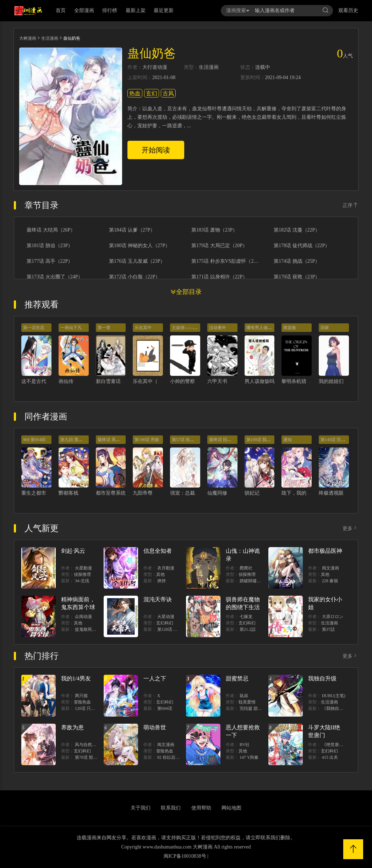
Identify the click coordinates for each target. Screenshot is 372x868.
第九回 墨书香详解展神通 (84, 440)
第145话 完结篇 (335, 440)
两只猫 (81, 696)
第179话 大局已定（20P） (219, 246)
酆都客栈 (69, 493)
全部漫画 (84, 10)
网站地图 (231, 808)
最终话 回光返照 (225, 440)
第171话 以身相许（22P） (219, 277)
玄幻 (152, 93)
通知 (288, 440)
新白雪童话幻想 (113, 381)
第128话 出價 (169, 629)
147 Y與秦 (249, 757)
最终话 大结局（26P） (51, 230)
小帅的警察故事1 (189, 381)
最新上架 (136, 10)
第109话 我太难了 (263, 440)
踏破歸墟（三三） (257, 581)
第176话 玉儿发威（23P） (137, 261)
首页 (61, 10)
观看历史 (348, 10)
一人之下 (155, 678)
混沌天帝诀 (158, 599)
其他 (160, 574)
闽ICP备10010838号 (185, 856)
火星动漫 (166, 617)
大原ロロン (333, 617)
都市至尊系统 (111, 493)
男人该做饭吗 (259, 381)
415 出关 (330, 757)
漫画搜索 (238, 10)
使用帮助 (201, 808)
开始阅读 (156, 150)
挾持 (162, 581)
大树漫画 (28, 38)
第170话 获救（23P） (297, 277)
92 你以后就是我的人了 (179, 757)
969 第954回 (34, 440)
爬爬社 (246, 568)
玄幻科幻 (165, 623)
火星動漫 (83, 568)
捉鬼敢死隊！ (88, 629)
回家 (325, 328)
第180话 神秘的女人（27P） (139, 246)
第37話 (328, 629)
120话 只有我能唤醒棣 (96, 708)
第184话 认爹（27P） (132, 230)
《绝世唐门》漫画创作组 (345, 745)
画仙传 (66, 381)
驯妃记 (252, 493)
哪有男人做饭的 (261, 328)
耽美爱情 (247, 702)
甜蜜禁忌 (237, 678)
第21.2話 (248, 629)
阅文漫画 (330, 568)
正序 (350, 205)
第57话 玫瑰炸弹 (187, 440)
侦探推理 (82, 574)
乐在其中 (143, 328)
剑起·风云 (73, 551)
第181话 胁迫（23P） (50, 246)
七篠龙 (246, 617)
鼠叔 (244, 696)
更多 (350, 528)
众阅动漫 (83, 617)
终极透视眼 (331, 493)
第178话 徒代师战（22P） (302, 246)
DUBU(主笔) (334, 696)
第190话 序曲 (147, 440)
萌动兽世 (155, 727)
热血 (135, 93)
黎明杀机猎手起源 (301, 381)
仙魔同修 (217, 493)
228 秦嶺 (330, 581)
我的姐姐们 (331, 381)
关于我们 (141, 808)
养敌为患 (72, 727)
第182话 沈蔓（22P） (297, 230)
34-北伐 (82, 581)
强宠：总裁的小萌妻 (192, 493)
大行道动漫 (155, 67)
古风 (168, 93)
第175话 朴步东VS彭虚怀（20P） (225, 261)
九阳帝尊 (143, 493)
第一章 (104, 328)
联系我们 (171, 808)
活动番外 (218, 328)
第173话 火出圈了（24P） (55, 277)
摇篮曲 (290, 328)
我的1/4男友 (76, 678)
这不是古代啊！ (39, 381)
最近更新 (164, 10)
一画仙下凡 (71, 328)
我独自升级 (322, 678)
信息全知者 (158, 551)
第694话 (165, 708)
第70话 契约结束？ (92, 757)
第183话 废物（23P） (214, 230)
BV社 (245, 745)
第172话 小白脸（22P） (135, 277)
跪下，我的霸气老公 (304, 493)
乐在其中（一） (150, 381)
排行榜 (110, 10)
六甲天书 (217, 381)
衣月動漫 (166, 568)
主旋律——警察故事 (191, 328)
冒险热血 (82, 702)
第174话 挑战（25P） (297, 261)
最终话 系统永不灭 (115, 440)
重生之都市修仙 (39, 493)
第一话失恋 (34, 328)
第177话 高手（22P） (50, 261)
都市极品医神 (325, 551)
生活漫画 (50, 38)
